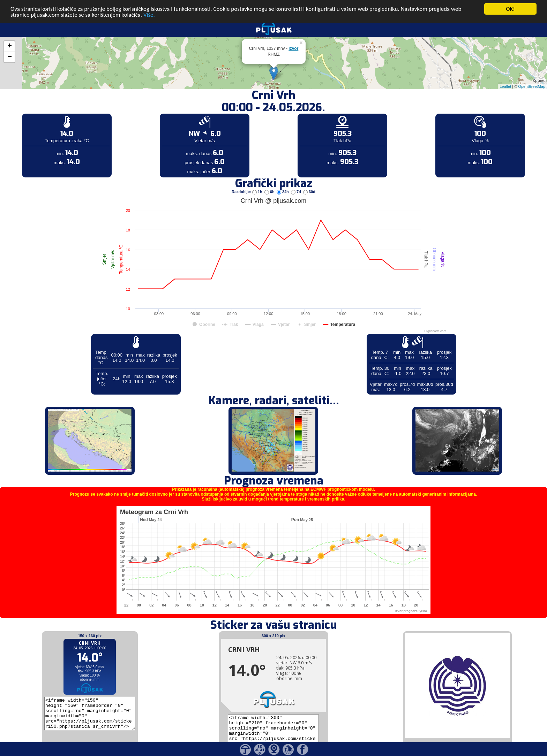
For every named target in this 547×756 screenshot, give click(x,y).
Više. (149, 6)
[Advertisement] (53, 114)
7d (297, 183)
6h (270, 183)
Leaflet (505, 78)
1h (258, 183)
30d (309, 183)
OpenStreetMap (532, 78)
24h (283, 183)
